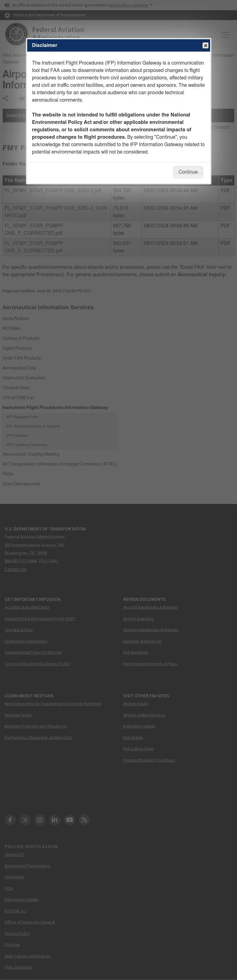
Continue (188, 172)
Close (205, 46)
